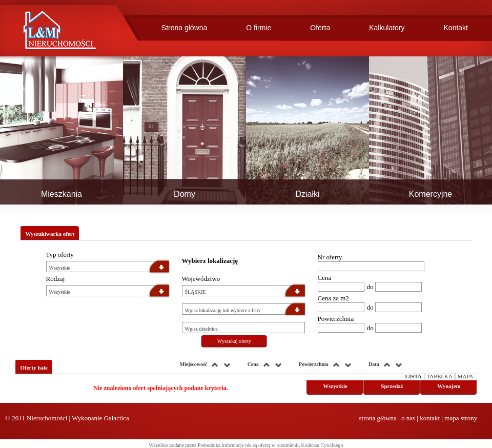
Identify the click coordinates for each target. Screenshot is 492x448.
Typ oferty (60, 254)
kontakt (430, 418)
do (370, 287)
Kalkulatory (387, 28)
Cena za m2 (333, 298)
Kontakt (456, 28)
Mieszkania (61, 194)
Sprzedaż (392, 386)
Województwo (201, 279)
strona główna (378, 418)
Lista (413, 376)
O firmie (259, 28)
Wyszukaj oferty (234, 341)
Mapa (466, 376)
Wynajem (449, 386)
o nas (408, 418)
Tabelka (439, 376)
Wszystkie (335, 386)
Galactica (117, 418)
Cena (325, 278)
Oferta (320, 28)
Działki (307, 194)
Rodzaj (56, 279)
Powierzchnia (336, 319)
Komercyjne (430, 194)
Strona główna (184, 28)
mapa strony (461, 418)
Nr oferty (330, 257)
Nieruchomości (47, 418)
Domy (184, 194)
